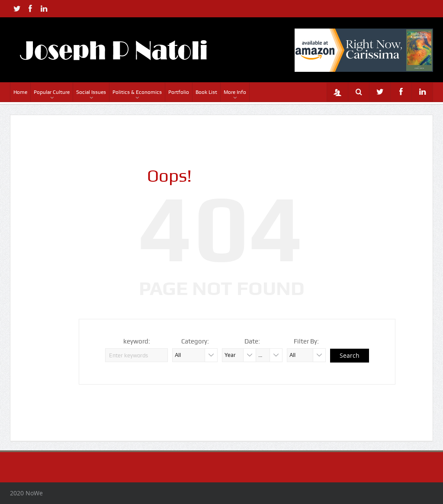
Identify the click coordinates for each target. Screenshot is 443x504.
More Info (235, 92)
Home (20, 92)
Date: (252, 341)
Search (350, 355)
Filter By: (306, 341)
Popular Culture (52, 92)
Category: (195, 341)
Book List (206, 92)
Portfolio (179, 92)
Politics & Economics (137, 92)
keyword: (137, 341)
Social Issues (91, 92)
